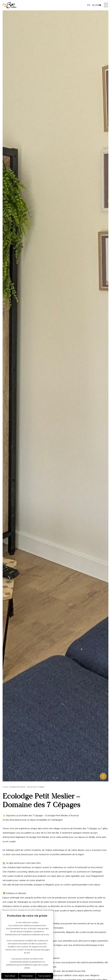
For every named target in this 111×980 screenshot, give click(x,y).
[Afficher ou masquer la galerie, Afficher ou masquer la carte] (103, 776)
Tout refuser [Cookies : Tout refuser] (10, 976)
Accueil (5, 787)
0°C (89, 5)
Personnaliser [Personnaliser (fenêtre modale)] (27, 976)
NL (94, 5)
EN (97, 5)
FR (100, 5)
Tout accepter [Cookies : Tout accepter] (44, 976)
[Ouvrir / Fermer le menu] (106, 5)
